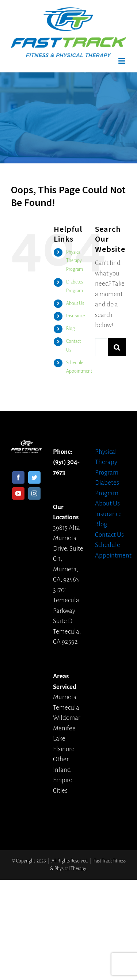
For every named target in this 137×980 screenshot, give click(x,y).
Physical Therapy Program (75, 261)
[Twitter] (34, 477)
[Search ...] (101, 347)
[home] (26, 445)
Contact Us (109, 535)
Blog (71, 329)
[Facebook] (18, 477)
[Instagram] (34, 493)
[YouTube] (18, 493)
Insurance (75, 316)
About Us (75, 303)
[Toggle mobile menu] (122, 61)
